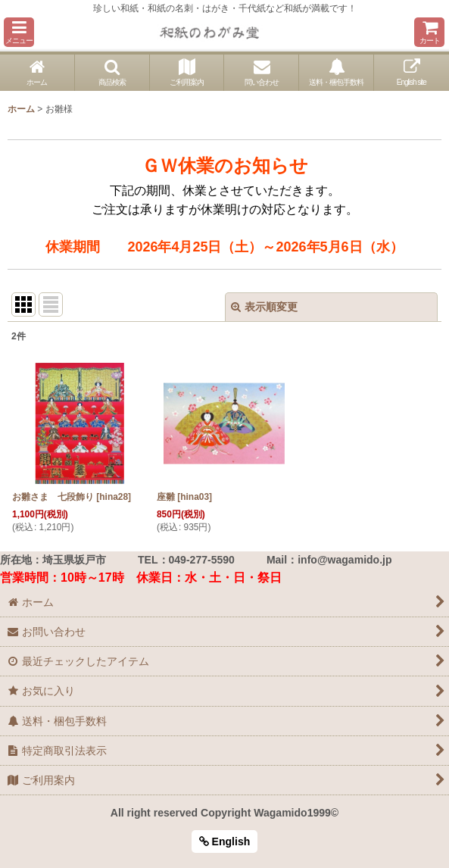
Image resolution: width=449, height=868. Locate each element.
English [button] (225, 841)
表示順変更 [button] (264, 307)
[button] (19, 32)
